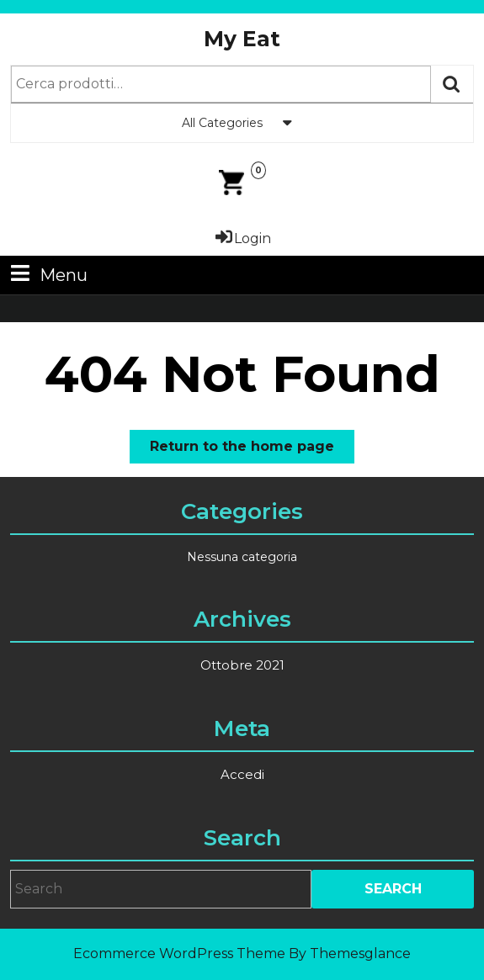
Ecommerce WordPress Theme (179, 954)
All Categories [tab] (242, 123)
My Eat (242, 39)
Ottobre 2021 (242, 665)
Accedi (242, 774)
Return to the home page (252, 450)
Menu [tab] (47, 274)
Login (242, 238)
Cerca (452, 84)
